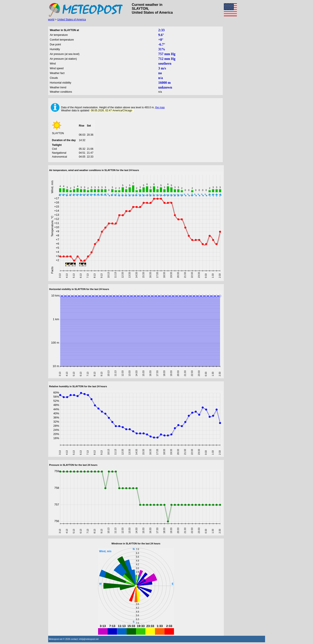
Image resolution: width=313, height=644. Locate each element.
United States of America (72, 20)
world (51, 20)
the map (160, 107)
